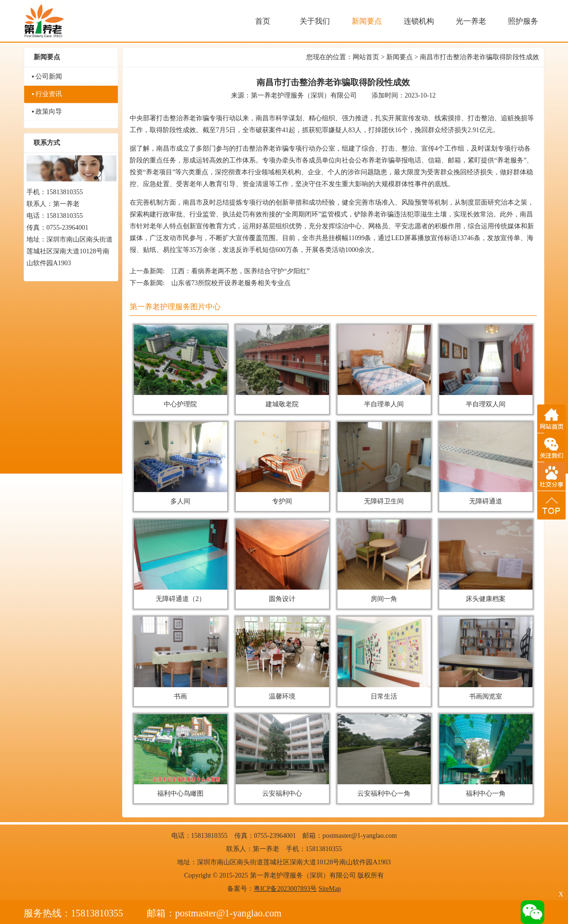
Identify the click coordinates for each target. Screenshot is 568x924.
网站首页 (366, 57)
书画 (181, 658)
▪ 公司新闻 (47, 76)
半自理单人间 (384, 366)
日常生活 (384, 658)
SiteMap (330, 889)
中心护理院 (181, 366)
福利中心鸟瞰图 (181, 756)
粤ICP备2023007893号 (285, 889)
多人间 (181, 463)
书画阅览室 (486, 658)
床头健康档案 (486, 561)
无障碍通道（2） (181, 561)
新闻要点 (399, 57)
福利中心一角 (486, 756)
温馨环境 (283, 658)
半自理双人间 (486, 366)
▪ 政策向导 (47, 112)
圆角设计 (283, 561)
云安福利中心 (283, 756)
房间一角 (384, 561)
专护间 (283, 463)
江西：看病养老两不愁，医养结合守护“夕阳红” (240, 271)
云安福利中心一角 (384, 756)
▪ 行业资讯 (47, 94)
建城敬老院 (283, 366)
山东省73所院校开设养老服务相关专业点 (231, 283)
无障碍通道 (486, 463)
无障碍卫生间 (384, 463)
